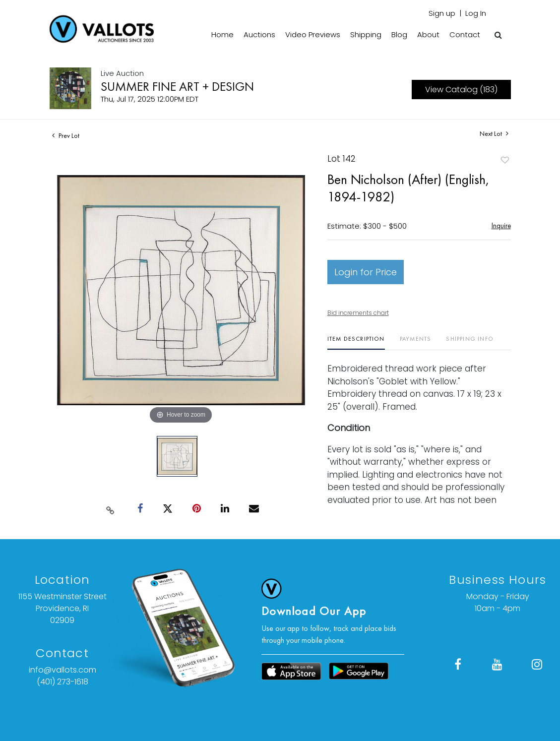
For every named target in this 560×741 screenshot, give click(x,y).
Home (222, 34)
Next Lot (494, 134)
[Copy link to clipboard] (110, 508)
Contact (465, 34)
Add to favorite (505, 160)
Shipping (366, 34)
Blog (399, 34)
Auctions (259, 34)
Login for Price (366, 272)
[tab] (356, 342)
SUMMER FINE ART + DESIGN (177, 86)
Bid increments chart (358, 313)
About (428, 34)
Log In (476, 13)
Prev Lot (66, 135)
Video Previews (313, 34)
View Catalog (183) (461, 90)
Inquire (501, 225)
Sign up (442, 13)
